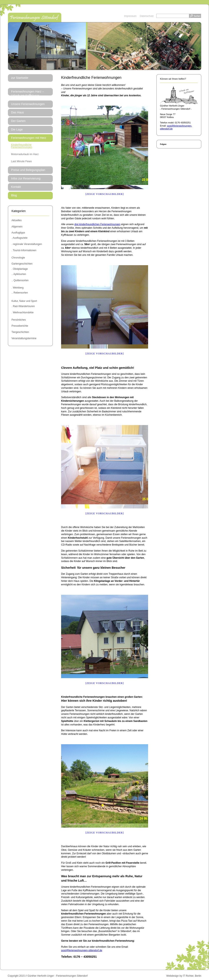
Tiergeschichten (20, 332)
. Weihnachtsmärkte (23, 312)
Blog (14, 195)
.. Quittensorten (20, 280)
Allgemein (17, 227)
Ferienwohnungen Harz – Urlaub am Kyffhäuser (27, 94)
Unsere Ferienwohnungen (28, 104)
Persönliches (19, 320)
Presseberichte (20, 326)
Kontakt (16, 187)
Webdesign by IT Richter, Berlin (184, 976)
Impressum (130, 16)
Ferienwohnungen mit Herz (29, 138)
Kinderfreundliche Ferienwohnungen (22, 146)
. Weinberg (18, 288)
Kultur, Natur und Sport (24, 301)
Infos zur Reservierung (26, 178)
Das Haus (17, 112)
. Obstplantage (20, 269)
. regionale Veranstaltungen (27, 244)
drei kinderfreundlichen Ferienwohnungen (97, 224)
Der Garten (18, 121)
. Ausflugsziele (20, 238)
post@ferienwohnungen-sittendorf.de (82, 950)
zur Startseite (20, 78)
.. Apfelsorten (19, 274)
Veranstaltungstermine (24, 338)
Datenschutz (147, 16)
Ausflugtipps (18, 233)
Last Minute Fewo (21, 161)
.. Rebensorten (20, 293)
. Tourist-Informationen (24, 250)
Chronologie (18, 258)
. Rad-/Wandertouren (23, 306)
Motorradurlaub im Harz (25, 154)
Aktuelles (17, 220)
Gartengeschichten (22, 264)
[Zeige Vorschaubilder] (104, 194)
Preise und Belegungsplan (28, 170)
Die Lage (17, 129)
